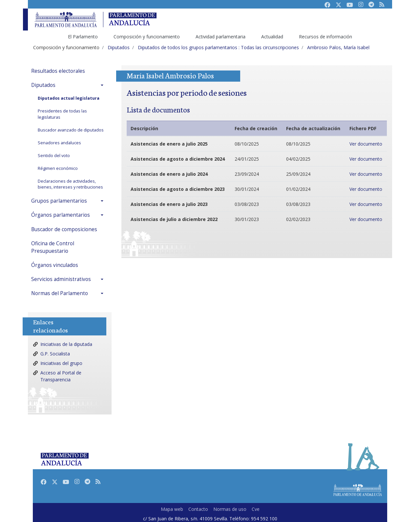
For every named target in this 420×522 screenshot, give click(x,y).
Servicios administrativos (61, 279)
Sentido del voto (54, 156)
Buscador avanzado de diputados (71, 130)
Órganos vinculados (55, 265)
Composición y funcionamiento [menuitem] (147, 37)
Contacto (198, 509)
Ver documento (366, 144)
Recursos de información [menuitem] (325, 37)
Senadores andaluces (59, 143)
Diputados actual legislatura (69, 98)
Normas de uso (230, 509)
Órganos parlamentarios (61, 215)
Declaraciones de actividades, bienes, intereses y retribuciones (70, 184)
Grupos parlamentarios (59, 201)
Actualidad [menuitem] (272, 37)
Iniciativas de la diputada (66, 344)
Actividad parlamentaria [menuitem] (220, 37)
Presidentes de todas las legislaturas (62, 114)
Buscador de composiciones (64, 229)
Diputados (43, 85)
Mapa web (172, 509)
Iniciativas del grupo (61, 363)
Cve (256, 509)
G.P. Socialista (55, 354)
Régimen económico (58, 168)
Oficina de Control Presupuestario (53, 247)
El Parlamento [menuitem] (83, 37)
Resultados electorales (58, 71)
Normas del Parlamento (60, 293)
